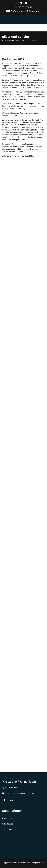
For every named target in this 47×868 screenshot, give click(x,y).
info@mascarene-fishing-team (24, 11)
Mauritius (7, 818)
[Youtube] (26, 3)
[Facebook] (21, 3)
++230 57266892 (11, 788)
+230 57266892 (24, 7)
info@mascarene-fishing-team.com (18, 793)
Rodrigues (7, 824)
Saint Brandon (9, 829)
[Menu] (44, 15)
